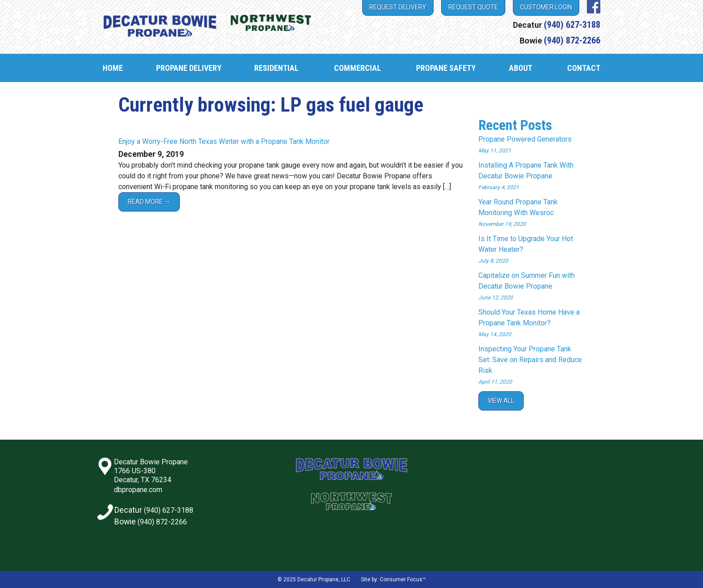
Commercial (358, 68)
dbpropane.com (138, 490)
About (521, 68)
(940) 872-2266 (572, 40)
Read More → (149, 202)
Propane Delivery (189, 68)
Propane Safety (446, 68)
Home (113, 68)
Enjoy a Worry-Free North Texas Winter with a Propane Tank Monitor (224, 141)
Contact (584, 68)
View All (501, 401)
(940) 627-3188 (572, 25)
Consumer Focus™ (403, 579)
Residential (276, 68)
